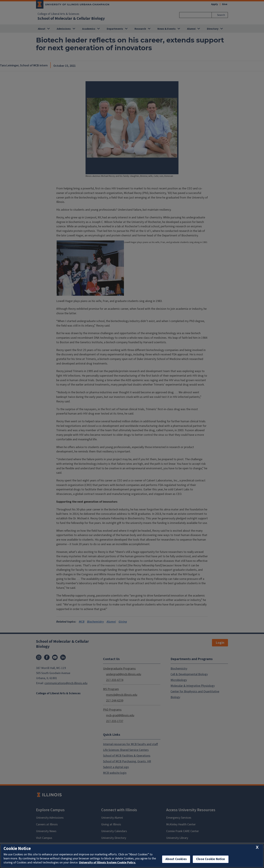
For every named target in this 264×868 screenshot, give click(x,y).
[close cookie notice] (257, 848)
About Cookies (176, 859)
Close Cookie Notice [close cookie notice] (211, 859)
